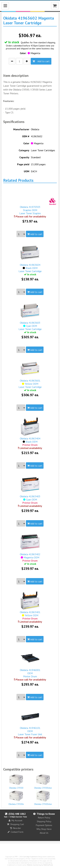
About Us (44, 833)
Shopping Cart (15, 824)
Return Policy (44, 818)
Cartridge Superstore (30, 857)
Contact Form (16, 832)
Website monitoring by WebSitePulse (40, 865)
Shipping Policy (44, 821)
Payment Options (44, 825)
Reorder (16, 828)
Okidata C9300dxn (43, 781)
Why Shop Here (44, 829)
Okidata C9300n (16, 798)
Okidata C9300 (16, 781)
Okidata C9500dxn (43, 798)
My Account (15, 820)
